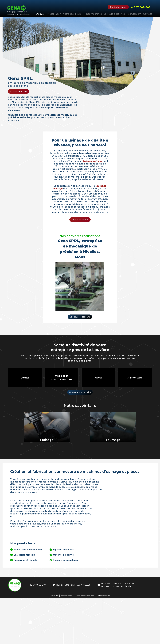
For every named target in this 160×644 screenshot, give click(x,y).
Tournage (113, 440)
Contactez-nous (118, 7)
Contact (147, 14)
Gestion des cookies (103, 596)
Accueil (41, 14)
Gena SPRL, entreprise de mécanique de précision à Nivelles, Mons (80, 249)
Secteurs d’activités (114, 14)
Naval (98, 378)
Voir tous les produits (80, 317)
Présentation (54, 14)
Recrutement (134, 14)
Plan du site (54, 596)
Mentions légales (67, 596)
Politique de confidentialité (85, 596)
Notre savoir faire (72, 14)
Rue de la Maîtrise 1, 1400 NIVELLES (73, 585)
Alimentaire (135, 378)
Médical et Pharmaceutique (62, 378)
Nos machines (94, 14)
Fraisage (47, 440)
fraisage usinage (93, 161)
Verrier (25, 378)
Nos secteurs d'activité (80, 392)
